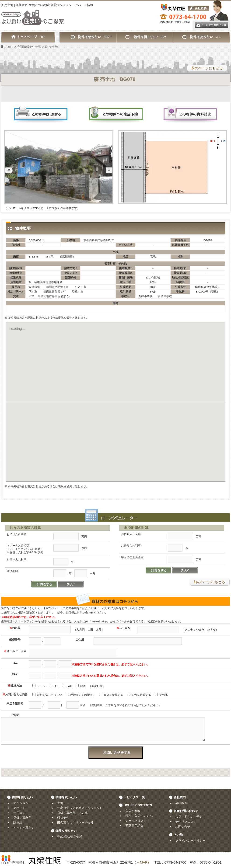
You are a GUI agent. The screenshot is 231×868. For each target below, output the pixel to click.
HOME (7, 47)
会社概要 (181, 803)
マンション (21, 803)
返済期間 (12, 571)
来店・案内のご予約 (189, 817)
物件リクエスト (186, 822)
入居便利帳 (133, 811)
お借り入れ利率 (17, 559)
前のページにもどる (207, 68)
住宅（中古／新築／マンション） (80, 808)
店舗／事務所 (22, 818)
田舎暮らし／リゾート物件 (75, 823)
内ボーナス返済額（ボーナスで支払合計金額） (25, 549)
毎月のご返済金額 (132, 557)
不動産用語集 (134, 826)
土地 (60, 803)
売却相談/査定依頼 (70, 837)
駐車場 (18, 823)
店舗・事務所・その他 (72, 813)
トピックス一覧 (134, 797)
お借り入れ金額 (17, 534)
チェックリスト (136, 821)
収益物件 (63, 818)
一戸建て (19, 813)
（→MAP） (142, 862)
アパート (19, 808)
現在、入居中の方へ (139, 816)
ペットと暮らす (24, 828)
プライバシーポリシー (190, 841)
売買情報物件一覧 (29, 47)
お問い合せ (183, 827)
